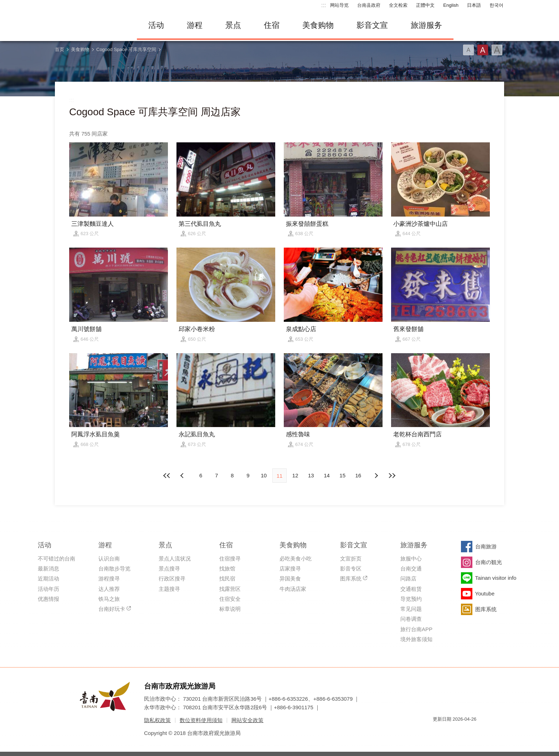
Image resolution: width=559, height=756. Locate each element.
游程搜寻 (109, 579)
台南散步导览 (114, 569)
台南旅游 (486, 546)
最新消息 (48, 569)
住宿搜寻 (230, 559)
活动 (156, 25)
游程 (195, 25)
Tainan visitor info (496, 578)
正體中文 (425, 5)
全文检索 (398, 5)
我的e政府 (438, 732)
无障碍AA (463, 732)
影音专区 (351, 569)
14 (327, 475)
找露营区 (230, 589)
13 (311, 475)
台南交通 (411, 569)
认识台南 (109, 559)
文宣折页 (351, 559)
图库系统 (351, 579)
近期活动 (48, 579)
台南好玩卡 (112, 609)
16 (358, 475)
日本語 (474, 5)
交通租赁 (411, 589)
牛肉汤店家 (293, 589)
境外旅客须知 (416, 639)
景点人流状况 (175, 559)
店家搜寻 (290, 569)
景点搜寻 (169, 569)
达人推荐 (109, 589)
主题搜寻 (169, 589)
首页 (60, 49)
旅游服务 (426, 25)
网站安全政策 (247, 720)
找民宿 (227, 579)
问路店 (408, 579)
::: (324, 5)
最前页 (167, 476)
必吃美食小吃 (296, 559)
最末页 (392, 476)
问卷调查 (411, 619)
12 (295, 475)
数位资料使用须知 (201, 720)
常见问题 (411, 609)
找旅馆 (227, 569)
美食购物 (318, 25)
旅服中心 (411, 559)
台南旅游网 (91, 25)
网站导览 (339, 5)
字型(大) (497, 50)
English (451, 5)
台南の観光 (489, 562)
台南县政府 (369, 5)
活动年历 (48, 589)
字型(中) (483, 50)
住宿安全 (230, 599)
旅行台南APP (416, 629)
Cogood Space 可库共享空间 (126, 49)
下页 (183, 476)
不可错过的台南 (57, 559)
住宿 (272, 25)
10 (264, 475)
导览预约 (411, 599)
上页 (376, 476)
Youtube (485, 593)
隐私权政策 (157, 720)
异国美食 (290, 579)
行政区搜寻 (172, 579)
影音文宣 (372, 25)
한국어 (496, 5)
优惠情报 (48, 599)
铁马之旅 (109, 599)
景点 (233, 25)
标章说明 (230, 609)
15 (342, 475)
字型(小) (468, 50)
